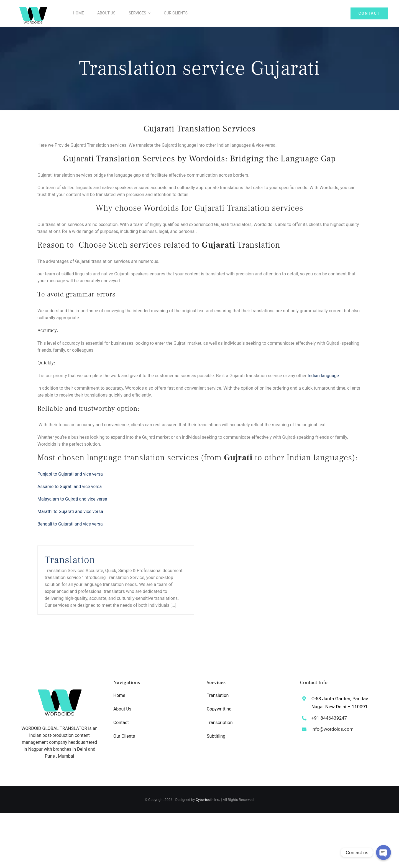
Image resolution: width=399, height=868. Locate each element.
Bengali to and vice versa (70, 524)
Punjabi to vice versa (70, 474)
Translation (70, 560)
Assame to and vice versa (70, 487)
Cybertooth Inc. (208, 800)
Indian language (323, 376)
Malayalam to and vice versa (72, 499)
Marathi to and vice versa (70, 512)
